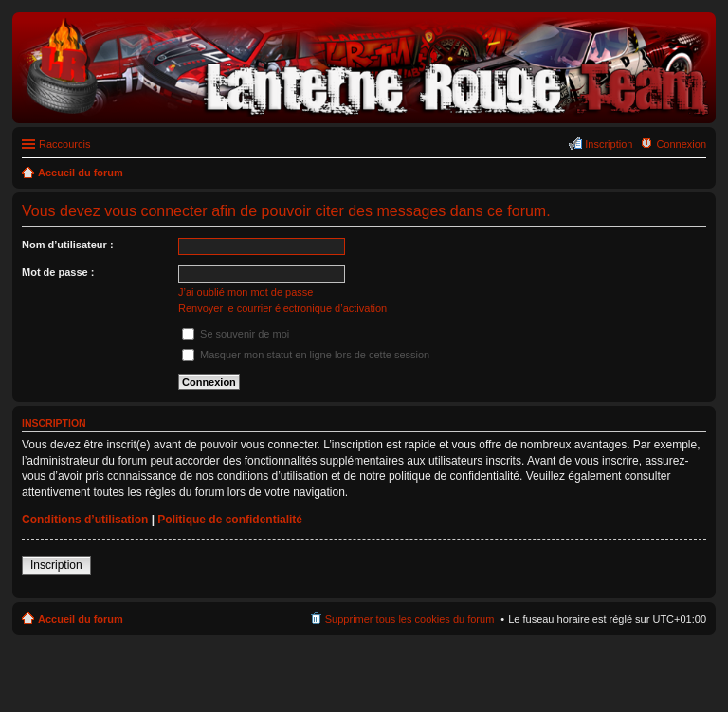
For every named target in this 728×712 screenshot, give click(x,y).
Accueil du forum (81, 619)
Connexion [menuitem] (681, 144)
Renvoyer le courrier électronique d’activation (282, 308)
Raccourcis (64, 144)
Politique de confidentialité (230, 520)
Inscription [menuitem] (609, 144)
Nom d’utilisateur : (68, 245)
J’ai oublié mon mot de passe (246, 292)
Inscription (56, 565)
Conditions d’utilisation (85, 520)
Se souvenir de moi (236, 334)
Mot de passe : (58, 272)
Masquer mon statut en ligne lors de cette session (306, 355)
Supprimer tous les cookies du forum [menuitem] (410, 619)
